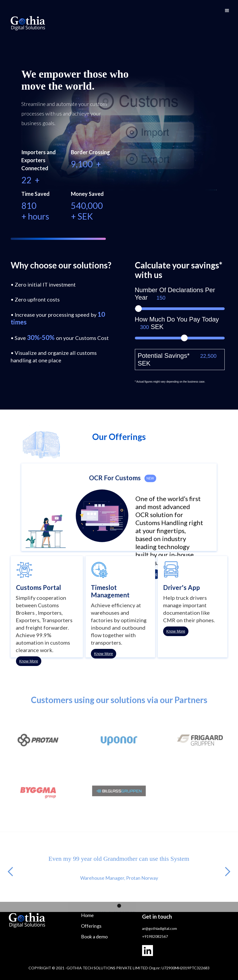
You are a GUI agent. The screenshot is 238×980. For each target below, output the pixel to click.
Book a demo (94, 937)
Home (87, 915)
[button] (227, 11)
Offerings (91, 926)
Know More (29, 661)
